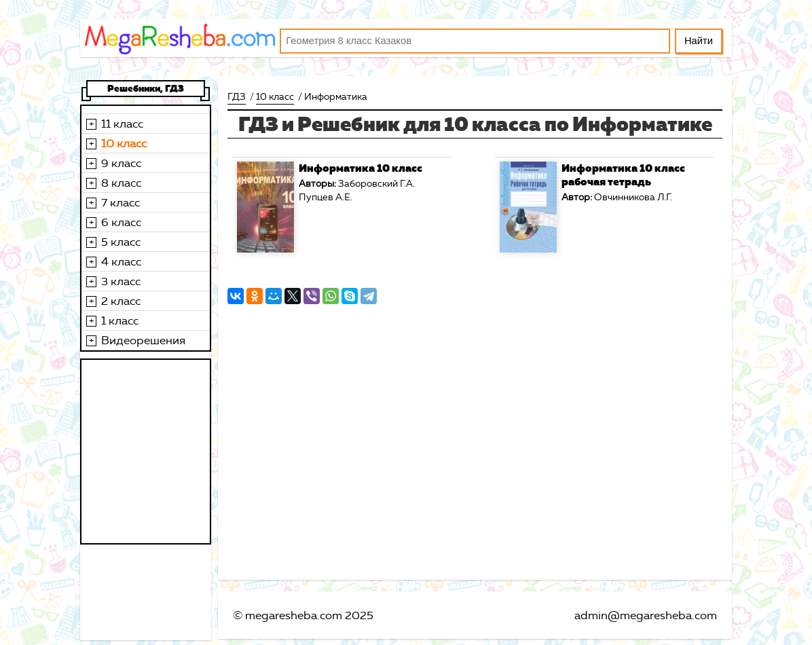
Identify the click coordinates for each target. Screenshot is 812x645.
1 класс (120, 320)
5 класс (121, 242)
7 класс (121, 202)
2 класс (121, 301)
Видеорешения (143, 340)
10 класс (124, 143)
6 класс (121, 222)
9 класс (121, 163)
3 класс (121, 281)
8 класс (121, 183)
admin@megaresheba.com (646, 615)
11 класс (122, 124)
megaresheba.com (294, 615)
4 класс (121, 261)
